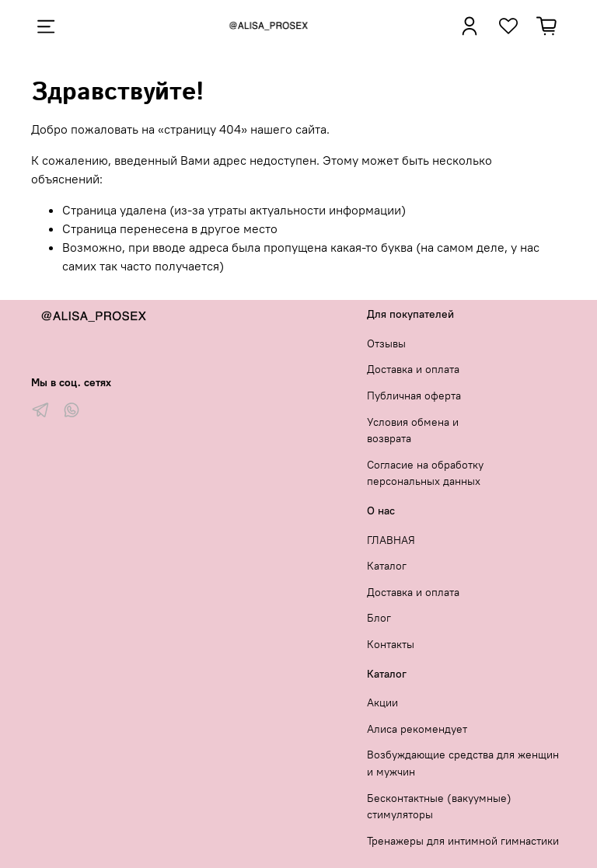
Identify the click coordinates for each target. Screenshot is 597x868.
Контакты (391, 644)
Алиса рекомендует (417, 729)
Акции (382, 702)
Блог (379, 618)
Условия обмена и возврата (413, 431)
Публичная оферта (414, 396)
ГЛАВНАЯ (391, 540)
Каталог (387, 566)
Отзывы (386, 343)
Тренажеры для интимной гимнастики (463, 841)
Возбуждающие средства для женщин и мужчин (463, 763)
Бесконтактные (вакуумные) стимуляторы (439, 807)
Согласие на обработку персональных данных (425, 473)
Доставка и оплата (413, 369)
